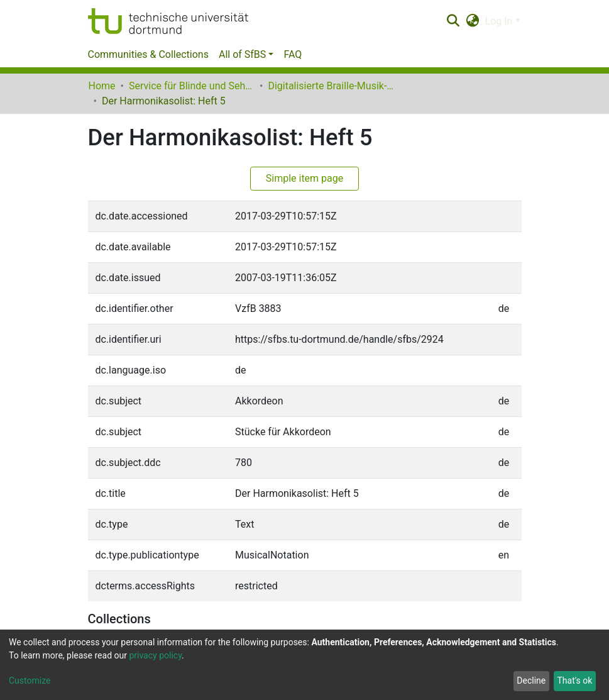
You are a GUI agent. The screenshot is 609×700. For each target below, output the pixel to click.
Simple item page (305, 178)
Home (102, 86)
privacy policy (155, 655)
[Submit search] (453, 21)
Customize (30, 681)
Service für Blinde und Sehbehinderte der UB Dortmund (192, 86)
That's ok (574, 681)
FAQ (293, 54)
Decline (531, 681)
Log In (499, 21)
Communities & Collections (148, 54)
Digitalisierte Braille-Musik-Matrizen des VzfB (331, 86)
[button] (472, 21)
